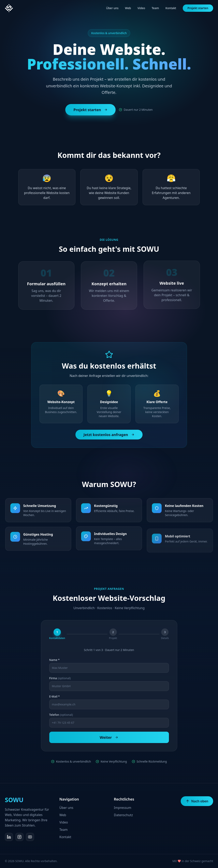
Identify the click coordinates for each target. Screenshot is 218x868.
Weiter (109, 737)
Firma (60, 678)
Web (128, 8)
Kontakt (171, 8)
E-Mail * (55, 697)
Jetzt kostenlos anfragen (109, 435)
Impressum (123, 808)
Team (155, 8)
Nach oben (197, 801)
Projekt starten (198, 8)
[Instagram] (19, 837)
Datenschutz (123, 815)
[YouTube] (30, 837)
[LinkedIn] (9, 837)
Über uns (112, 8)
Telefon (61, 715)
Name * (54, 660)
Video (141, 8)
